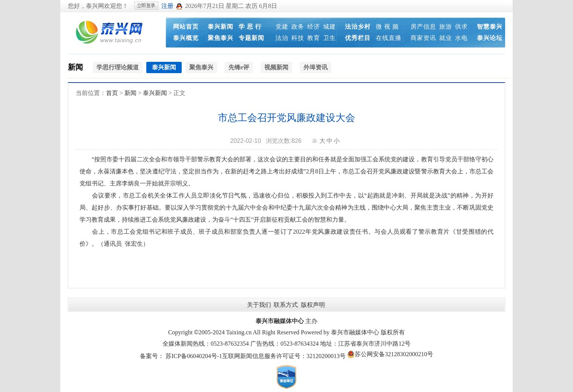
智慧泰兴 (490, 27)
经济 (314, 27)
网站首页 (186, 27)
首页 (112, 93)
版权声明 (313, 305)
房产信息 (423, 27)
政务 (298, 27)
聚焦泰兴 (221, 38)
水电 (461, 38)
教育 (314, 38)
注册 (167, 6)
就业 (446, 38)
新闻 (75, 67)
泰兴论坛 (490, 38)
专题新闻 (251, 38)
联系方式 (286, 305)
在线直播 (389, 38)
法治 (282, 38)
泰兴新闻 (221, 27)
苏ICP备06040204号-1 (194, 356)
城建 (329, 27)
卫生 (329, 38)
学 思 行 (250, 27)
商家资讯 (423, 38)
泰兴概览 (186, 38)
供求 (461, 27)
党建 (282, 27)
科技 (298, 38)
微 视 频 (387, 27)
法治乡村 (358, 27)
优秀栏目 (358, 38)
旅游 (446, 27)
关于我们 (259, 305)
